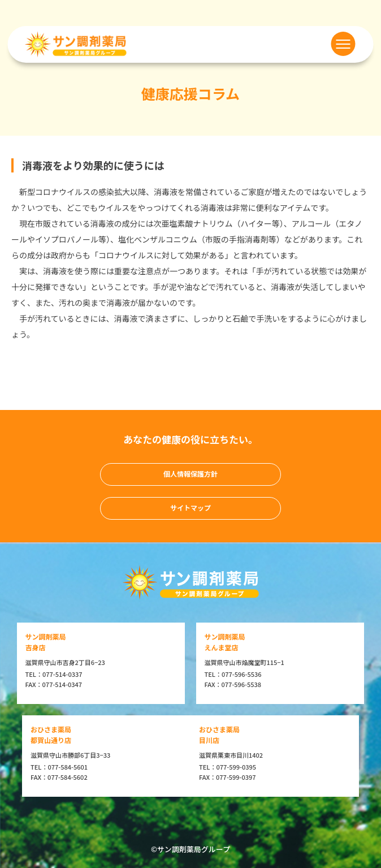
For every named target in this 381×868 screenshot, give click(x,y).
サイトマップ (190, 508)
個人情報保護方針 (190, 474)
